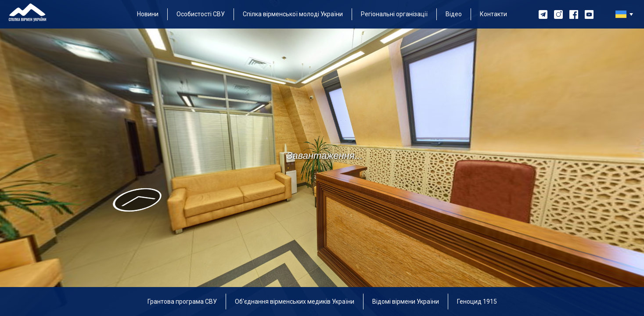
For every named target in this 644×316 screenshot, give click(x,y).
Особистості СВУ (201, 14)
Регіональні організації (394, 14)
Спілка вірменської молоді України (293, 14)
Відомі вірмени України (406, 302)
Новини (148, 14)
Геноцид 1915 (477, 302)
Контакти (493, 14)
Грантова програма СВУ (182, 302)
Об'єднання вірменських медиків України (295, 302)
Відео (454, 14)
